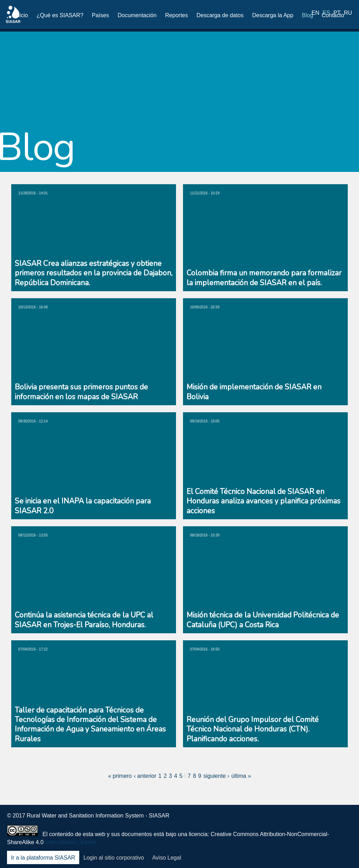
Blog (307, 15)
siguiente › (216, 776)
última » (241, 776)
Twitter (290, 820)
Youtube (327, 820)
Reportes (177, 15)
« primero (120, 776)
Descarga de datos (220, 15)
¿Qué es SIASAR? (60, 15)
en (316, 15)
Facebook (271, 820)
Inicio (21, 15)
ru (348, 15)
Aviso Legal (167, 858)
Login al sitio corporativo (114, 858)
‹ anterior (145, 776)
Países (100, 15)
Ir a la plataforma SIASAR (43, 858)
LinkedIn (308, 820)
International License (71, 842)
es (326, 15)
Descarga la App (273, 15)
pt (337, 15)
